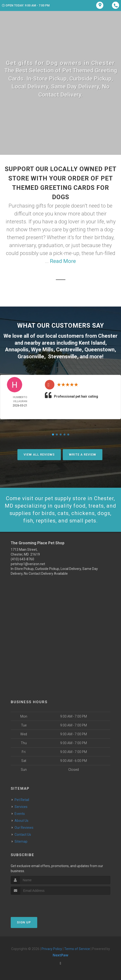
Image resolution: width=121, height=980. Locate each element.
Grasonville (31, 357)
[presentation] (36, 904)
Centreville (69, 350)
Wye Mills (42, 350)
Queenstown (100, 350)
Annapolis (17, 350)
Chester (108, 336)
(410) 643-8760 (22, 559)
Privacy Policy (52, 949)
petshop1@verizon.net (28, 564)
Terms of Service (77, 949)
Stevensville (63, 357)
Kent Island (92, 343)
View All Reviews (39, 455)
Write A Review (83, 455)
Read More (63, 261)
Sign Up (24, 922)
